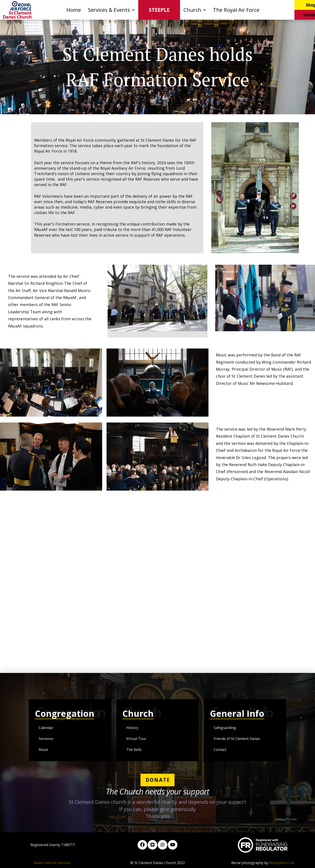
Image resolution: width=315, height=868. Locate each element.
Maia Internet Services (52, 863)
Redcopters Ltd (281, 863)
